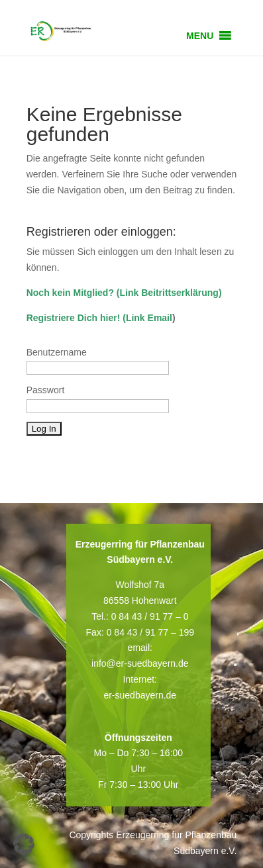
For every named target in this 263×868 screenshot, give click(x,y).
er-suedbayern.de (140, 695)
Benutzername (57, 352)
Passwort (46, 390)
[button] (200, 36)
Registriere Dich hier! (74, 318)
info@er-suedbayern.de (140, 663)
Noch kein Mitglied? (70, 293)
